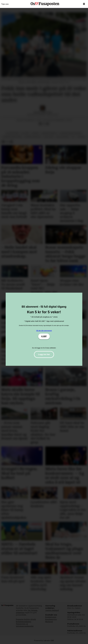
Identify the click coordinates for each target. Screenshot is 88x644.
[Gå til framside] (45, 4)
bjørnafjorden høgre (12, 137)
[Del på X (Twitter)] (44, 124)
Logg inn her (44, 354)
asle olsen (49, 137)
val (73, 137)
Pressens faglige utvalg (26, 619)
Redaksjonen (51, 617)
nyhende (35, 133)
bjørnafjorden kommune (71, 133)
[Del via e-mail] (48, 124)
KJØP (44, 336)
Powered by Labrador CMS (44, 641)
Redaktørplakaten (24, 622)
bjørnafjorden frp (33, 137)
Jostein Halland (52, 610)
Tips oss (5, 4)
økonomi (81, 137)
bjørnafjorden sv (49, 133)
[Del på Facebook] (40, 124)
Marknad (49, 622)
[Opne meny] (84, 4)
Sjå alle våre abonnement (44, 331)
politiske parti (13, 133)
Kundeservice (51, 619)
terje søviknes (63, 137)
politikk (25, 133)
